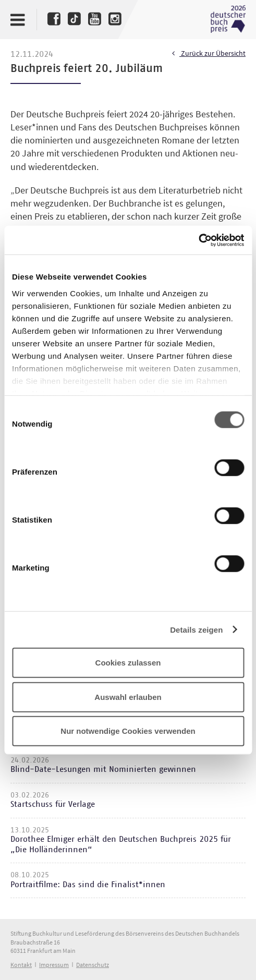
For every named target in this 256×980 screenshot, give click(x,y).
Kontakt (21, 965)
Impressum (54, 965)
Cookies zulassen (128, 663)
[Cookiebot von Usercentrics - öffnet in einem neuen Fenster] (198, 240)
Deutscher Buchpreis (228, 19)
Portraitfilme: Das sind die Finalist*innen (88, 885)
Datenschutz (93, 965)
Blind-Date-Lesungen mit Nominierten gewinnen (103, 769)
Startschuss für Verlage (53, 804)
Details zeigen (196, 629)
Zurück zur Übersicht (209, 54)
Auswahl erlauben (128, 697)
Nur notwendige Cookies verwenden (128, 731)
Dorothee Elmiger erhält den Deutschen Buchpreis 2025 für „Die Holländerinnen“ (121, 844)
